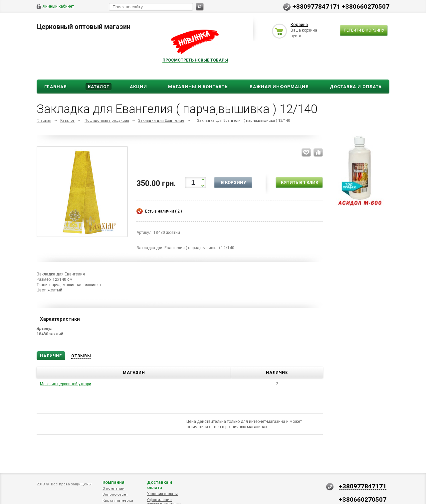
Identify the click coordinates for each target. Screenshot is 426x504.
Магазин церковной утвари (66, 384)
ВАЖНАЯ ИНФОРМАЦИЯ (279, 87)
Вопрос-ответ (115, 495)
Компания (113, 482)
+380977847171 (316, 6)
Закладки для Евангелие (161, 121)
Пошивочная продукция (107, 121)
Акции (138, 87)
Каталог (99, 87)
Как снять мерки (118, 501)
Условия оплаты (162, 494)
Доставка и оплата (160, 485)
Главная (56, 87)
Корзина (299, 24)
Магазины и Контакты (199, 87)
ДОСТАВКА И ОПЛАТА (356, 87)
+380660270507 (366, 6)
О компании (113, 489)
